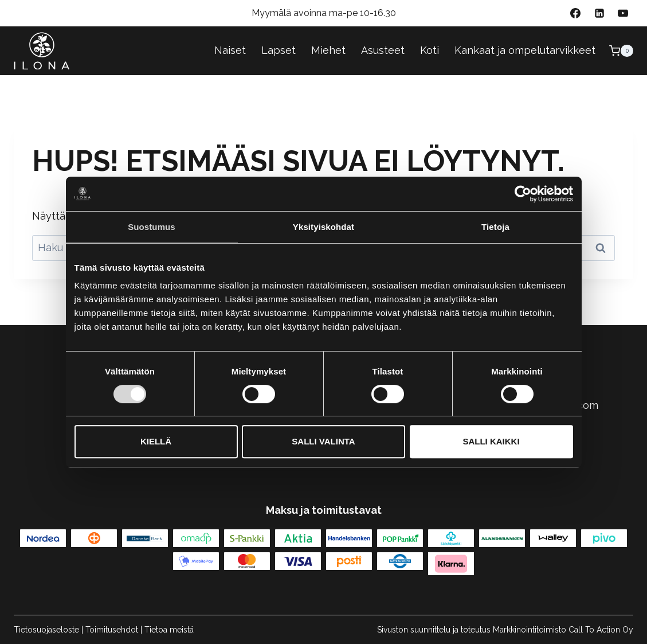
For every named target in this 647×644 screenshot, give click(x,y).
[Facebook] (575, 13)
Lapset (279, 50)
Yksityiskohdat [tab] (323, 227)
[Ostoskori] (621, 51)
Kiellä (156, 441)
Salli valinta (323, 441)
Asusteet (383, 50)
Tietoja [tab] (495, 227)
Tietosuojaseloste (46, 630)
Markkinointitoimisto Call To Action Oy (563, 630)
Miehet (328, 50)
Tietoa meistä (169, 630)
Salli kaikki (491, 441)
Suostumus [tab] (152, 227)
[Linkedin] (599, 13)
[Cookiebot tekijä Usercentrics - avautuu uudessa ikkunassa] (523, 194)
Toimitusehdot (112, 630)
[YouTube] (623, 13)
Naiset (230, 50)
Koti (430, 50)
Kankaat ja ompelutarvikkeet (525, 50)
